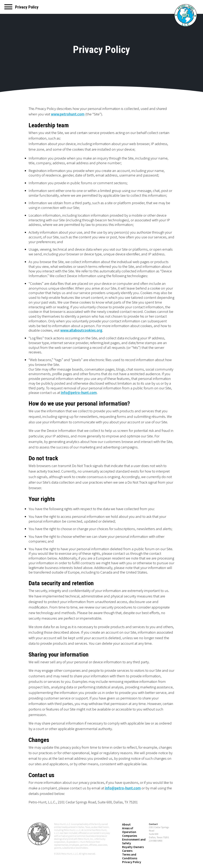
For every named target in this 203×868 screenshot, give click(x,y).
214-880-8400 (156, 836)
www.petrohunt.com (68, 114)
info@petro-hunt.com (79, 392)
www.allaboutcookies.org (81, 330)
